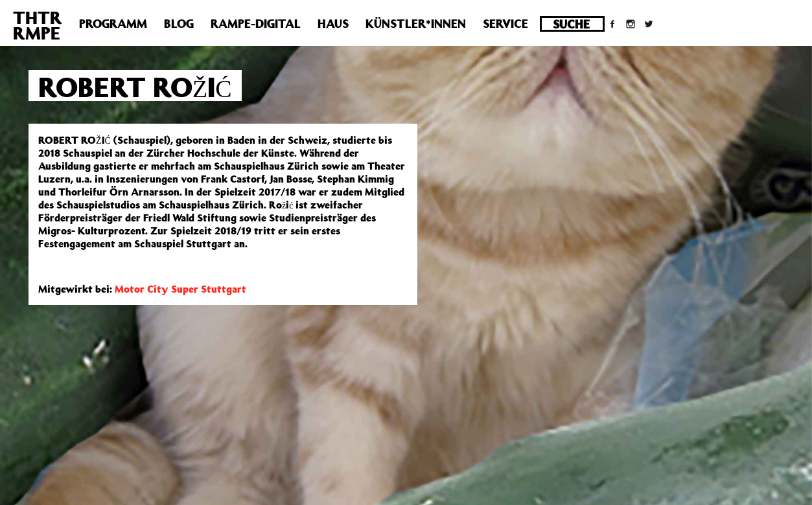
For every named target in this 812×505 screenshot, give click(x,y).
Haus (333, 23)
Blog (179, 23)
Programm (113, 23)
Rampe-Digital (256, 23)
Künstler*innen (416, 23)
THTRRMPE (38, 25)
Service (505, 23)
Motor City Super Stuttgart (180, 289)
